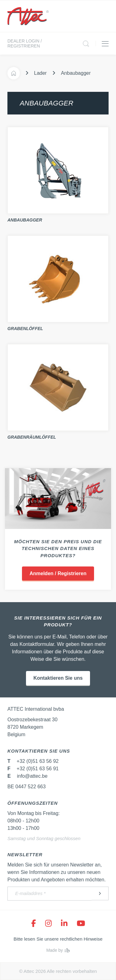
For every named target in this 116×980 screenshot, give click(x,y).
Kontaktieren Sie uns (58, 678)
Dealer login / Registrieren (25, 43)
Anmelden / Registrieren (58, 573)
